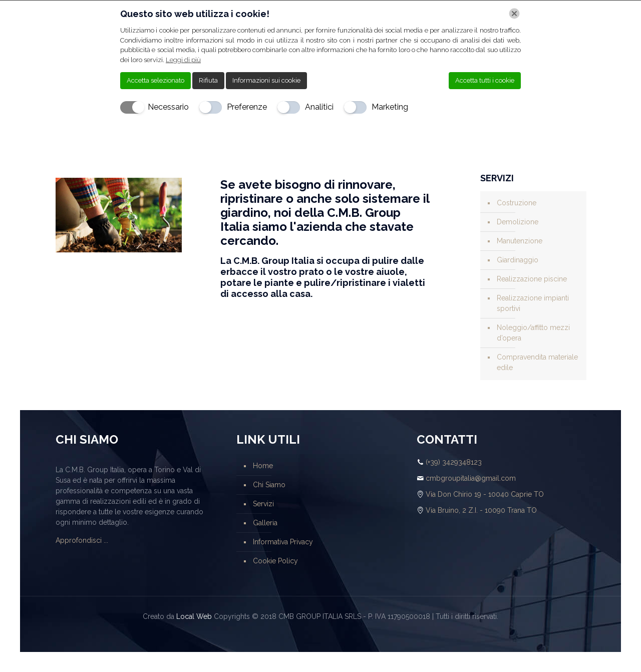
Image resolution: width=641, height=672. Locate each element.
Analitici (319, 107)
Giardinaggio (518, 260)
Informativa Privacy (283, 542)
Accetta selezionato (155, 80)
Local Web (194, 616)
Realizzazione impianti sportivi (533, 303)
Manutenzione (520, 241)
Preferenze (247, 107)
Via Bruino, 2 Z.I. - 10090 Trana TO (481, 510)
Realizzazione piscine (532, 279)
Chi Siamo (269, 485)
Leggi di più (183, 60)
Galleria (265, 523)
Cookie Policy (275, 561)
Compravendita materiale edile (537, 362)
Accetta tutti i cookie (485, 80)
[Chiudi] (514, 14)
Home (263, 466)
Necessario (168, 107)
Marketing (390, 107)
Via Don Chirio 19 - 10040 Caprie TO (485, 494)
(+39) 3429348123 (454, 462)
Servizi (263, 504)
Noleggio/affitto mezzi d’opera (533, 333)
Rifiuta (208, 80)
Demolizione (518, 222)
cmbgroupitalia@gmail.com (471, 478)
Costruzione (517, 203)
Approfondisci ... (82, 540)
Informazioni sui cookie (266, 80)
